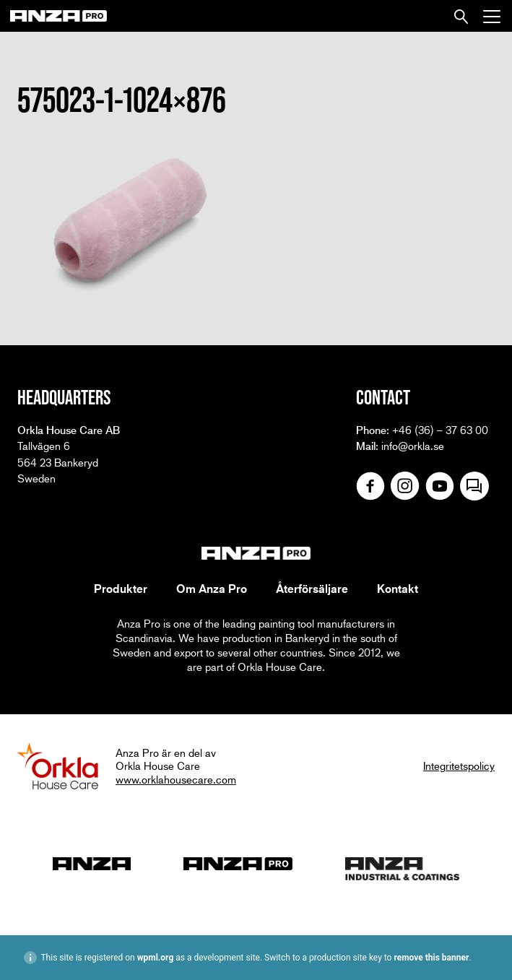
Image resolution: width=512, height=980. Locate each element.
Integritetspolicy (459, 766)
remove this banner (431, 958)
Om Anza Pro (212, 589)
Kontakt (398, 589)
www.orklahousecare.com (176, 779)
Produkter (121, 589)
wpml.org (156, 958)
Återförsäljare (312, 589)
